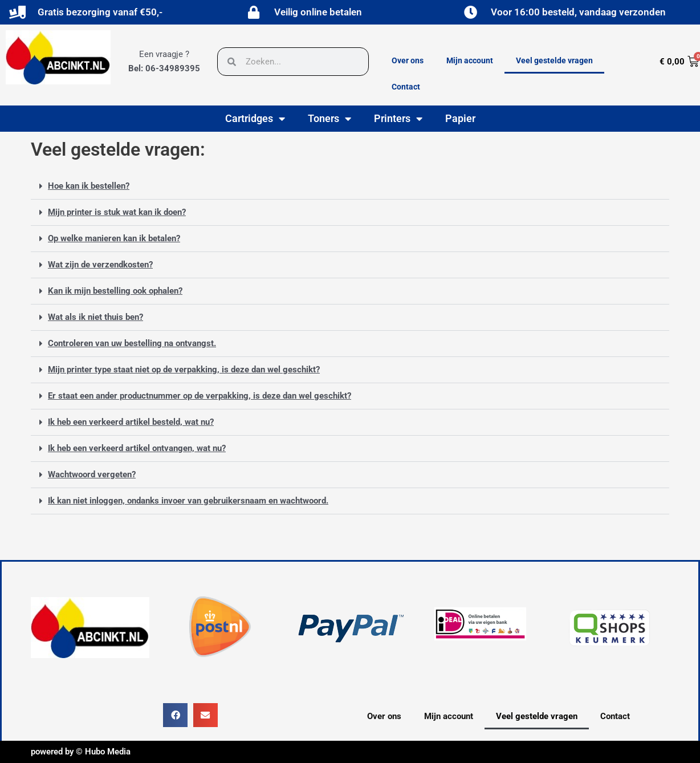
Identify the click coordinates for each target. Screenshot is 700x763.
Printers (398, 119)
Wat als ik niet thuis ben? (95, 317)
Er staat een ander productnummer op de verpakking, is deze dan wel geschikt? (200, 396)
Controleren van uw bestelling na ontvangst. (132, 343)
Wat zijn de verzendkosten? (100, 265)
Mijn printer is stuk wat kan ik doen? (117, 212)
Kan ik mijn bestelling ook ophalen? (115, 291)
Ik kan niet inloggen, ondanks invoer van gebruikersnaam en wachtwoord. (188, 501)
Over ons (408, 60)
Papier (460, 118)
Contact (406, 87)
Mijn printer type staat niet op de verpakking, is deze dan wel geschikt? (184, 370)
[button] (350, 186)
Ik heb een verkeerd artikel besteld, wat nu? (131, 422)
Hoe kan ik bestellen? (89, 186)
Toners (329, 119)
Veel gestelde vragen (554, 60)
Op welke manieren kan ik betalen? (114, 238)
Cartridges (255, 119)
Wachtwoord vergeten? (92, 474)
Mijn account (470, 60)
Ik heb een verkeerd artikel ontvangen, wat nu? (137, 448)
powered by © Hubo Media (81, 752)
